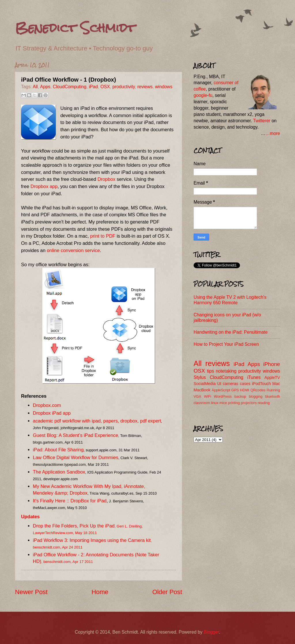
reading (264, 403)
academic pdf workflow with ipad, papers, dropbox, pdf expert (97, 421)
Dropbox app (44, 186)
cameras (230, 384)
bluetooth (273, 397)
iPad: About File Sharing (58, 450)
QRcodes (258, 390)
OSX (105, 87)
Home (100, 592)
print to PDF (103, 236)
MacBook (202, 390)
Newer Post (31, 592)
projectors (249, 403)
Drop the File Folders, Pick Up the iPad (74, 526)
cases (245, 384)
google (200, 95)
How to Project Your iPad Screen (226, 344)
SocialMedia (205, 384)
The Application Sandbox (59, 472)
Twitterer (262, 121)
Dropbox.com (47, 405)
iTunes (254, 377)
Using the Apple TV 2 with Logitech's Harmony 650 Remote (230, 300)
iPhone (272, 364)
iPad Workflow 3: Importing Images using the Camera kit (92, 540)
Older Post (167, 592)
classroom (202, 403)
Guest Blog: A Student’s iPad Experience (75, 435)
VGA (197, 397)
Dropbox (106, 179)
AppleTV (272, 378)
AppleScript (221, 390)
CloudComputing (69, 87)
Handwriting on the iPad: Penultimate (231, 332)
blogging (256, 397)
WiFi (208, 397)
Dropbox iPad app (52, 413)
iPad (93, 87)
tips (211, 371)
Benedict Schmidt (75, 28)
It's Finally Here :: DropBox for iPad (70, 501)
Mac (276, 384)
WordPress (223, 397)
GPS (235, 390)
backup (240, 397)
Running (273, 390)
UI (219, 384)
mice (223, 403)
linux (215, 403)
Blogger (211, 632)
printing (234, 403)
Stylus (200, 377)
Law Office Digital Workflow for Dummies (76, 457)
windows (164, 87)
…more (273, 133)
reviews (145, 87)
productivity (124, 87)
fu (210, 95)
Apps (45, 87)
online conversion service (73, 250)
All (35, 87)
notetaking (226, 371)
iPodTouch (261, 384)
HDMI (245, 390)
